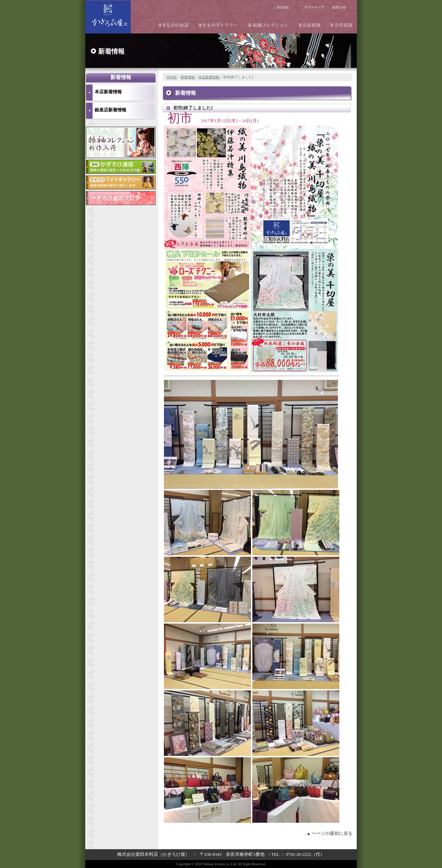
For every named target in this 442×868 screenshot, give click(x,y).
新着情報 (188, 77)
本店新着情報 (209, 77)
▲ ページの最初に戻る (329, 834)
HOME (172, 77)
